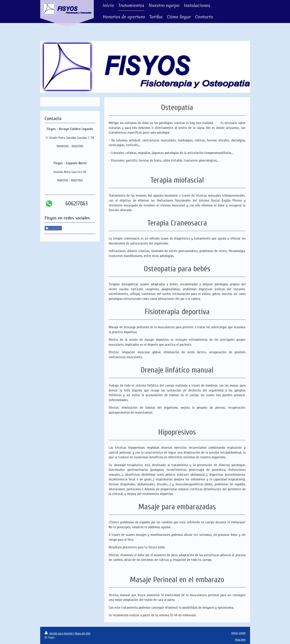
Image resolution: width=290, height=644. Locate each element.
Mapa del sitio (83, 633)
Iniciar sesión (238, 633)
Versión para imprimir (59, 633)
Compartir (53, 228)
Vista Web (240, 640)
